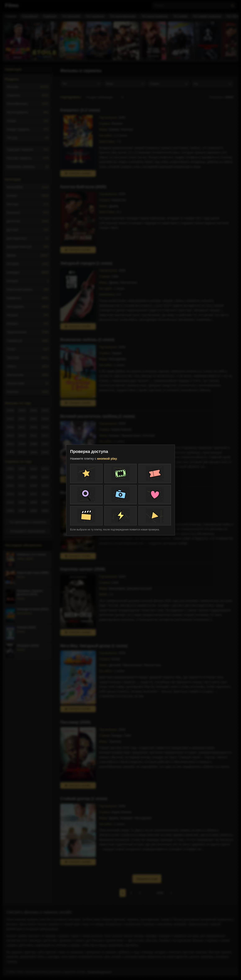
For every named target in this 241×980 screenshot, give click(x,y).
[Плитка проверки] (86, 473)
